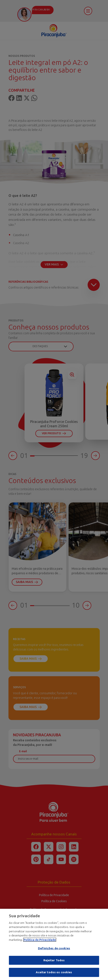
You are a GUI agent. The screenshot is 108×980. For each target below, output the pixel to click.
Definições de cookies (54, 950)
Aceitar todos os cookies (54, 974)
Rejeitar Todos (54, 962)
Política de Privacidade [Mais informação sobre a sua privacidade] (40, 942)
